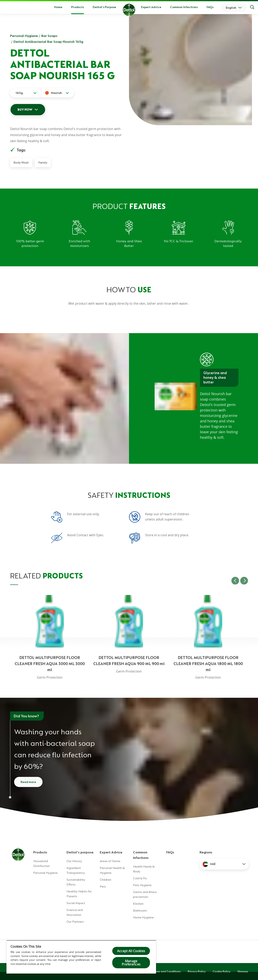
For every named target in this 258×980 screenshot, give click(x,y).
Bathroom (140, 911)
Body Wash (21, 163)
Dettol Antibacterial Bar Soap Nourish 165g (48, 42)
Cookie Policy (222, 972)
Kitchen (138, 904)
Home (58, 7)
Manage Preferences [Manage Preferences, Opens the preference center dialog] (131, 963)
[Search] (252, 8)
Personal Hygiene (24, 36)
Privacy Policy (197, 972)
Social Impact (76, 903)
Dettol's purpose (80, 852)
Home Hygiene (143, 917)
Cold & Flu (140, 878)
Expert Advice (151, 7)
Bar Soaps (49, 36)
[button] (224, 864)
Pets (103, 887)
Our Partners (75, 922)
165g (19, 93)
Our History (74, 861)
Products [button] (78, 7)
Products (40, 852)
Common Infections (184, 7)
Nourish (56, 93)
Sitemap (243, 972)
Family (43, 163)
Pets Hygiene (142, 885)
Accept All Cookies (131, 951)
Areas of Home (110, 861)
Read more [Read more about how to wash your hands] (28, 782)
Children (106, 880)
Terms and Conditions (167, 972)
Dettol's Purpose (104, 7)
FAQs (210, 7)
